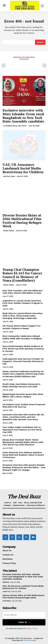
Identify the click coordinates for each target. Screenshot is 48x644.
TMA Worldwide (30, 640)
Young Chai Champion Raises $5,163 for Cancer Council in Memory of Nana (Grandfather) (22, 275)
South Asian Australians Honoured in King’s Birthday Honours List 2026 (21, 385)
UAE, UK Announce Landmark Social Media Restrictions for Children (23, 168)
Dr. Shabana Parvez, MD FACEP (15, 126)
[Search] (40, 42)
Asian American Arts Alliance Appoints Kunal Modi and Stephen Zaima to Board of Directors (23, 455)
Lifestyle (7, 592)
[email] (24, 615)
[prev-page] (4, 65)
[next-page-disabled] (44, 65)
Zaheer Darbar (9, 231)
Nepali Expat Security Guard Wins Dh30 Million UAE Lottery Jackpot (23, 395)
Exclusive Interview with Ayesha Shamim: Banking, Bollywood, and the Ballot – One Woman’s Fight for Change (24, 467)
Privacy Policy (31, 628)
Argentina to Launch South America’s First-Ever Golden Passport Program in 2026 (23, 303)
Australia (7, 601)
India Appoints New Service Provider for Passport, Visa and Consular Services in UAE (23, 361)
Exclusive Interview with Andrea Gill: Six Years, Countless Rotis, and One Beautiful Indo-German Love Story (23, 417)
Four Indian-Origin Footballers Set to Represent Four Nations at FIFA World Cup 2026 (22, 430)
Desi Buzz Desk (9, 176)
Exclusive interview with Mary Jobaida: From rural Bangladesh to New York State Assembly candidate (23, 116)
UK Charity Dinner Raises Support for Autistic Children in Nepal (22, 327)
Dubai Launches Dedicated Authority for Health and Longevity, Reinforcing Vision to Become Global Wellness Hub (23, 374)
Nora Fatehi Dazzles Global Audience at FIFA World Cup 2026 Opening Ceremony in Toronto (23, 349)
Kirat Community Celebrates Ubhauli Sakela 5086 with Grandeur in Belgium (22, 337)
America (6, 582)
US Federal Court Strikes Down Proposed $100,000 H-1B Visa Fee (24, 406)
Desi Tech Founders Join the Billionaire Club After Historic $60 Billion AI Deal (23, 292)
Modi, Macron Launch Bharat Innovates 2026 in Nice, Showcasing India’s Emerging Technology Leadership (23, 316)
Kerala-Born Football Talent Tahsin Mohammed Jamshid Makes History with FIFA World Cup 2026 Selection (23, 442)
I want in (24, 622)
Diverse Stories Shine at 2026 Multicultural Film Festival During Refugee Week (22, 221)
